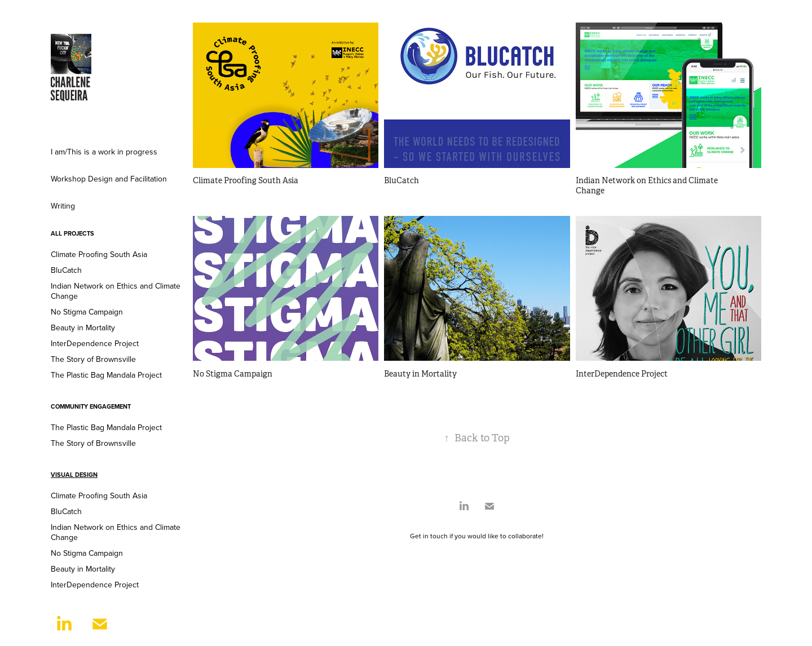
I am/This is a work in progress (104, 152)
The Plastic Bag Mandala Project (106, 375)
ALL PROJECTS (72, 233)
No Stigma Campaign (87, 312)
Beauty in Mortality (83, 328)
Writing (63, 206)
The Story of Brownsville (93, 359)
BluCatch (66, 270)
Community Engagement (91, 406)
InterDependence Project (95, 343)
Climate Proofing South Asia (99, 254)
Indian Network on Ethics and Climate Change (116, 291)
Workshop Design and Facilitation (109, 179)
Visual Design (74, 475)
